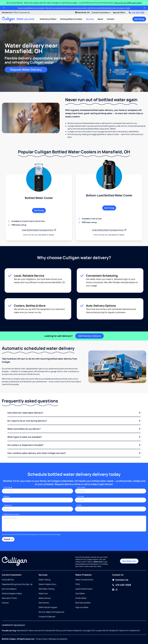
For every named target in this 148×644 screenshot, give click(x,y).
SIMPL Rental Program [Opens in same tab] (48, 607)
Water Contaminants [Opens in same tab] (84, 580)
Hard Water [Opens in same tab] (80, 593)
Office (16, 12)
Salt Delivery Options (89, 336)
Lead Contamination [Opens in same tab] (84, 589)
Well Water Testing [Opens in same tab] (46, 589)
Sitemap (52, 639)
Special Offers (119, 12)
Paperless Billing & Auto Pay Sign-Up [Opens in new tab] (17, 584)
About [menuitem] (100, 19)
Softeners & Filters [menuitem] (48, 19)
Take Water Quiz (129, 561)
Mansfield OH (19, 625)
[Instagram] (117, 590)
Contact (111, 19)
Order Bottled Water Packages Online (39, 230)
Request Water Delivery (26, 70)
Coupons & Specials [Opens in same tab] (47, 617)
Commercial (25, 12)
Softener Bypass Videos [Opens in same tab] (12, 593)
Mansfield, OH (82, 12)
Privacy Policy (39, 534)
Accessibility (62, 639)
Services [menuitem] (90, 19)
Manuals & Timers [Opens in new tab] (9, 598)
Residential (7, 12)
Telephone (8, 505)
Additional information (11, 514)
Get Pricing (139, 19)
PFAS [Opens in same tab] (78, 584)
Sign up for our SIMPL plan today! (128, 3)
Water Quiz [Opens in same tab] (43, 593)
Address (6, 496)
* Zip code (80, 496)
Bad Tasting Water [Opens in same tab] (83, 603)
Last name (81, 487)
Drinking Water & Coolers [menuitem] (71, 19)
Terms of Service (52, 534)
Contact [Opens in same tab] (5, 603)
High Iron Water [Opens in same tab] (82, 607)
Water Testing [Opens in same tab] (45, 580)
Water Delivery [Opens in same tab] (45, 598)
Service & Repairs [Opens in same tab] (9, 589)
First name (8, 487)
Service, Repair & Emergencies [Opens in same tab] (51, 612)
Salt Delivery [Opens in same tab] (44, 603)
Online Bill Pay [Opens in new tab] (8, 580)
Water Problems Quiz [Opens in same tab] (47, 584)
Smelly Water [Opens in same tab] (81, 598)
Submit (8, 539)
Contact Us (122, 580)
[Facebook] (113, 590)
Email (79, 505)
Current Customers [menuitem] (101, 12)
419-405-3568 (137, 12)
